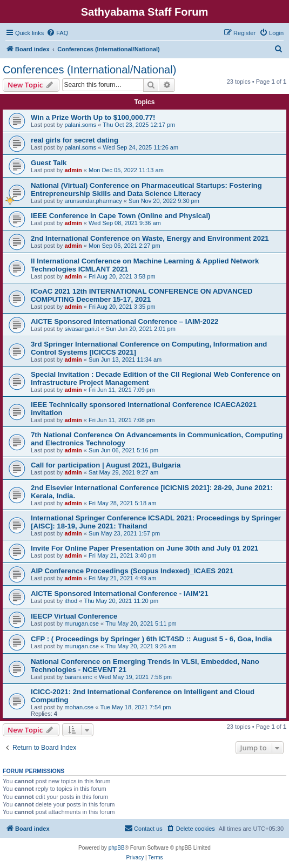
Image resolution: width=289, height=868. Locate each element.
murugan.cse (82, 623)
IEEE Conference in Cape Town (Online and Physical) (120, 216)
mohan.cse (79, 707)
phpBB (117, 848)
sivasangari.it (82, 329)
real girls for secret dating (75, 140)
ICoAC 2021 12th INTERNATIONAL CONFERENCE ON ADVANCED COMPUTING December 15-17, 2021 (142, 295)
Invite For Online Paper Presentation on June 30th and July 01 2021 (144, 548)
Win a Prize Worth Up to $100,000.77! (93, 117)
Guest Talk (49, 163)
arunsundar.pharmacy (93, 201)
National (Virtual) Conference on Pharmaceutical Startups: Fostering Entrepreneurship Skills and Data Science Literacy (146, 189)
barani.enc (78, 677)
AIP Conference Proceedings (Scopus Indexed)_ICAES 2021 (132, 571)
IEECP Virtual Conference (74, 616)
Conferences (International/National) (89, 70)
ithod (71, 601)
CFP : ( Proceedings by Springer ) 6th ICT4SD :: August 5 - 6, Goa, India (151, 639)
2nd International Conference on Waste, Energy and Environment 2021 (150, 238)
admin (73, 170)
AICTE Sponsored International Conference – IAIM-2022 (125, 321)
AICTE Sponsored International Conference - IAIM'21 (119, 594)
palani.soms (80, 125)
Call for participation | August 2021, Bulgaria (106, 465)
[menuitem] (57, 33)
